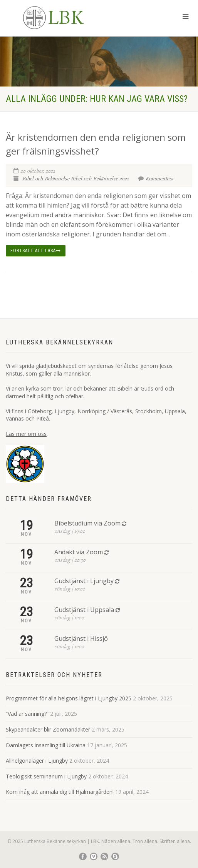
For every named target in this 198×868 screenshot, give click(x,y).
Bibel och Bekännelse (46, 179)
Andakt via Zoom (79, 552)
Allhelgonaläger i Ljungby (37, 761)
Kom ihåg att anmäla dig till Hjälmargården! (60, 792)
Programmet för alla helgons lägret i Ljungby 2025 (69, 698)
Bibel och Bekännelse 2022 (100, 179)
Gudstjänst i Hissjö (81, 639)
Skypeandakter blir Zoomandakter (48, 729)
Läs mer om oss (26, 434)
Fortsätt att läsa (36, 251)
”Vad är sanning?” (27, 714)
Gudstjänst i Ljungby (84, 581)
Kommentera (156, 179)
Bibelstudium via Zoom (87, 523)
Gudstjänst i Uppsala (84, 610)
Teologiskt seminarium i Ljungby (46, 776)
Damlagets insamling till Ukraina (46, 745)
